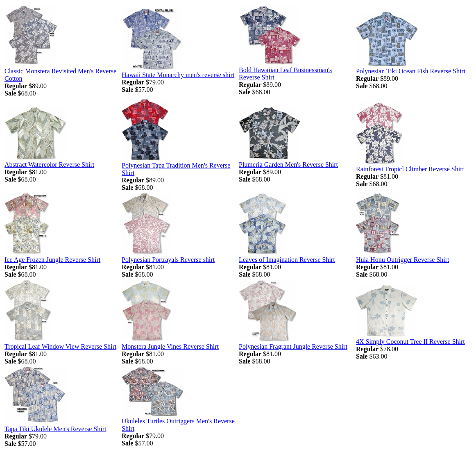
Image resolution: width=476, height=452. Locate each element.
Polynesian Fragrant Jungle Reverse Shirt (293, 346)
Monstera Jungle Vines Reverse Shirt (170, 346)
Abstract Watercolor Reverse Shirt (49, 165)
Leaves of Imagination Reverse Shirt (287, 260)
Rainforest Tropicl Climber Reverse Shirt (410, 169)
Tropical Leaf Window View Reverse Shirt (60, 346)
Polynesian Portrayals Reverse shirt (168, 260)
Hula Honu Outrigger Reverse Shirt (403, 260)
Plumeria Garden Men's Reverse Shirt (288, 165)
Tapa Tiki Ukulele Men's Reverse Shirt (55, 429)
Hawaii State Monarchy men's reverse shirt (178, 75)
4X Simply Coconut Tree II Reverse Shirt (410, 342)
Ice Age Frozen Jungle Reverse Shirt (52, 260)
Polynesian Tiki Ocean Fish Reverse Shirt (411, 71)
